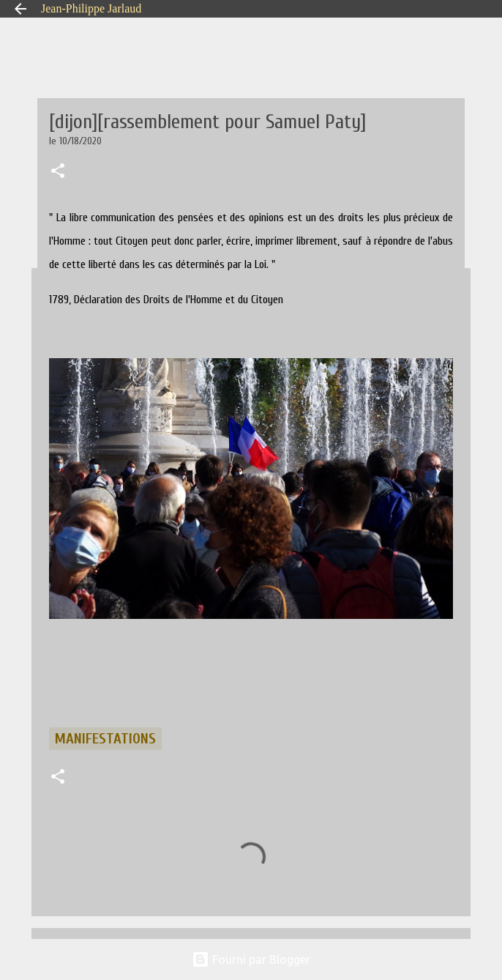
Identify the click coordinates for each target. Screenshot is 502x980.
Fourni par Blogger (251, 959)
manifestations (105, 739)
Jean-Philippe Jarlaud (91, 8)
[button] (58, 172)
